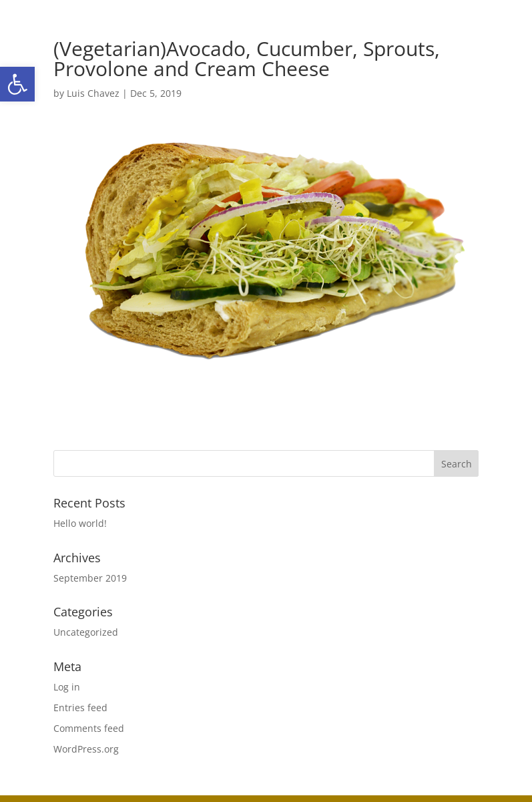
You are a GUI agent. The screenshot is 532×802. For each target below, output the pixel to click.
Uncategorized (86, 632)
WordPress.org (86, 749)
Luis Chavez (93, 93)
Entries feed (80, 708)
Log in (67, 687)
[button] (17, 84)
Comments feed (89, 728)
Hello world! (80, 523)
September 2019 (90, 578)
